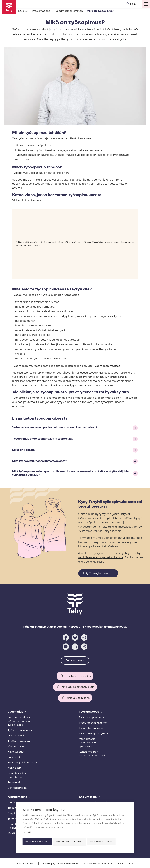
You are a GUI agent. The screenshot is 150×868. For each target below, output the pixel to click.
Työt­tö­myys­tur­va (19, 741)
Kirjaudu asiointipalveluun (78, 687)
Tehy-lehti (14, 783)
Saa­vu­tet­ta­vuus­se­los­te (98, 864)
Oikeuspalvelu (17, 736)
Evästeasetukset (102, 842)
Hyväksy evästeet (37, 842)
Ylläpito (133, 864)
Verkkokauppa (17, 788)
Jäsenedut (16, 712)
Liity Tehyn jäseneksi (96, 573)
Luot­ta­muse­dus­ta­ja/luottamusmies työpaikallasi (19, 721)
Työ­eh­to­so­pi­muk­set (92, 717)
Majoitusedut (16, 752)
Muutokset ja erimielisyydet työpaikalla (88, 743)
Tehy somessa (75, 661)
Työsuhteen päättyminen (95, 734)
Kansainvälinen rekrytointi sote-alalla (93, 754)
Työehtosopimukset (107, 366)
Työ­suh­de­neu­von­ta (20, 730)
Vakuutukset (16, 747)
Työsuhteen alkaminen (68, 11)
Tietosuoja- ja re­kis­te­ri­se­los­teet (60, 864)
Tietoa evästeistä (25, 864)
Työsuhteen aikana (91, 728)
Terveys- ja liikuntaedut (22, 763)
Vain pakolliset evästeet (70, 842)
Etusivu (23, 11)
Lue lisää (27, 832)
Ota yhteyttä (88, 797)
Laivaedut (14, 757)
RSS (121, 864)
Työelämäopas (41, 11)
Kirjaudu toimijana (78, 698)
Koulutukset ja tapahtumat (17, 775)
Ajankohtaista (18, 797)
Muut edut (14, 768)
